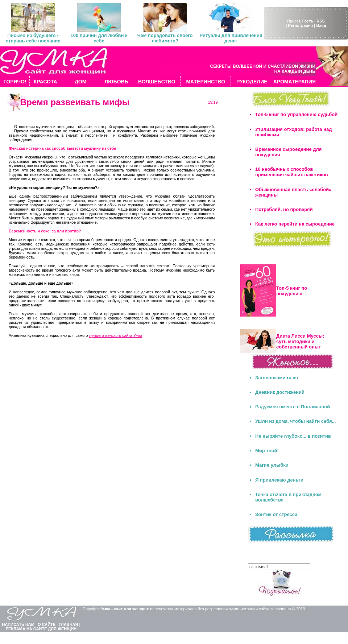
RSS (321, 21)
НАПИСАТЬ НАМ (18, 624)
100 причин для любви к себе (99, 38)
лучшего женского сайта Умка (115, 335)
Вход (321, 25)
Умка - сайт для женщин (124, 609)
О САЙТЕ (47, 624)
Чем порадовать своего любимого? (165, 38)
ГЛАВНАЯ (68, 624)
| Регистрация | (300, 25)
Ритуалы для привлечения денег (231, 38)
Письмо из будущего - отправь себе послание (33, 38)
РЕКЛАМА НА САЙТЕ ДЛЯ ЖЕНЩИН (41, 629)
